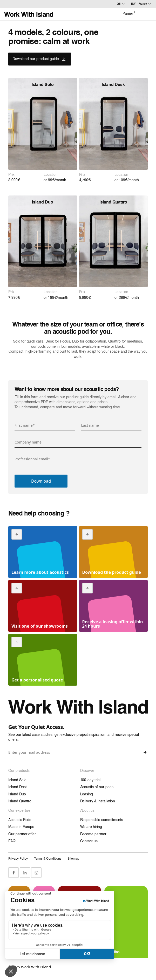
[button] (147, 14)
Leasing (87, 794)
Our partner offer (22, 834)
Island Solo (17, 780)
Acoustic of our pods (97, 787)
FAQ (12, 841)
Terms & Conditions (48, 859)
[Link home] (29, 14)
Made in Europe (21, 827)
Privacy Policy (18, 859)
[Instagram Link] (36, 873)
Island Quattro (20, 801)
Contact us (89, 841)
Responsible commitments (102, 820)
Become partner (93, 834)
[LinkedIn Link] (25, 873)
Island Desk (18, 787)
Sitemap (73, 859)
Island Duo (17, 794)
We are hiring (91, 827)
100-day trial (90, 780)
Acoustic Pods (20, 820)
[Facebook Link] (13, 873)
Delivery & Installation (98, 801)
